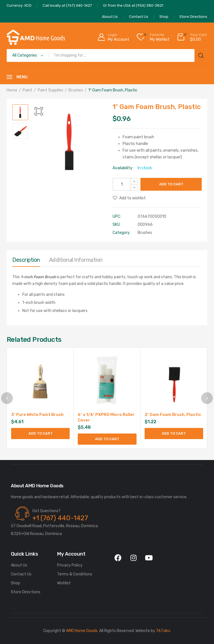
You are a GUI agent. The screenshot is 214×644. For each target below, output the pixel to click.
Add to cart (171, 184)
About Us (19, 565)
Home (12, 90)
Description (26, 260)
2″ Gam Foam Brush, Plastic (173, 415)
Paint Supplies (50, 90)
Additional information (76, 260)
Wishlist (64, 583)
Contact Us (21, 574)
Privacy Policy (70, 565)
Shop (15, 583)
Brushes (76, 90)
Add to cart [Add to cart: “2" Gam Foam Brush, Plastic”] (174, 433)
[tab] (26, 261)
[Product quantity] (125, 184)
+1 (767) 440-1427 (60, 518)
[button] (39, 111)
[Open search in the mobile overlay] (107, 55)
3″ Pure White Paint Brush (37, 415)
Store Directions (26, 592)
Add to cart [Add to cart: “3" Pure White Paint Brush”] (41, 433)
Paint (27, 90)
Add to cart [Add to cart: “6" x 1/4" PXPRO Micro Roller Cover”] (107, 439)
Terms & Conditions (75, 574)
